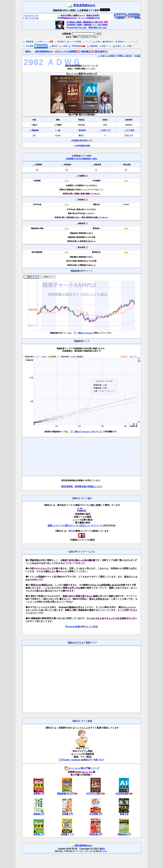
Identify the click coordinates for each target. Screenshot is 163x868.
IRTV (71, 531)
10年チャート (42, 42)
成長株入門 (39, 814)
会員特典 (119, 18)
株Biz (27, 51)
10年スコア (106, 130)
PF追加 (136, 56)
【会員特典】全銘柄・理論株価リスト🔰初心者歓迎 (87, 25)
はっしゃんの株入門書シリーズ (82, 768)
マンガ (133, 42)
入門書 (127, 46)
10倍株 (63, 46)
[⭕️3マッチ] (61, 51)
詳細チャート (48, 277)
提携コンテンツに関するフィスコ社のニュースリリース (75, 526)
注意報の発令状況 (80, 140)
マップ (87, 42)
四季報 (119, 56)
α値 (59, 130)
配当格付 (60, 42)
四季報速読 (75, 46)
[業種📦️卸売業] (93, 15)
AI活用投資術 (122, 794)
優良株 (53, 46)
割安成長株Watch (84, 5)
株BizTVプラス (76, 643)
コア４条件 (130, 130)
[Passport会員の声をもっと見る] (82, 627)
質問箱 (136, 18)
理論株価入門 (124, 834)
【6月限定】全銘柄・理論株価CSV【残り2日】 (85, 22)
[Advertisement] (82, 456)
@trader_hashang (70, 760)
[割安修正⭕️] (87, 51)
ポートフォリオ (31, 18)
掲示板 (127, 56)
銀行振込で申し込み (98, 28)
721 (34, 135)
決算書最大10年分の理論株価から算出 (82, 159)
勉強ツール (105, 46)
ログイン (134, 15)
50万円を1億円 (94, 794)
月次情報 (28, 46)
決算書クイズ (67, 834)
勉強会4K (108, 42)
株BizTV (86, 760)
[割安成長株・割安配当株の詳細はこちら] (82, 487)
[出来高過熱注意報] (83, 146)
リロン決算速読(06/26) (89, 18)
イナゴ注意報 (74, 42)
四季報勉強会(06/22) (67, 18)
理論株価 (28, 42)
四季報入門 (39, 794)
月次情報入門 (96, 814)
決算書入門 (67, 814)
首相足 (117, 46)
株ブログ (98, 760)
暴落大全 (124, 814)
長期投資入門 (96, 834)
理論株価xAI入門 (65, 794)
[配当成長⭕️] (101, 51)
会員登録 (120, 15)
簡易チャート (31, 277)
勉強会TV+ (121, 42)
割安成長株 (41, 46)
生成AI (97, 42)
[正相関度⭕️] (74, 51)
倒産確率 (92, 46)
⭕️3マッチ (129, 135)
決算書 (110, 56)
